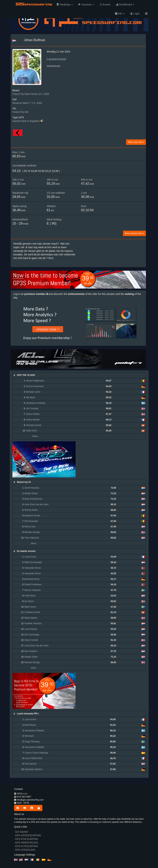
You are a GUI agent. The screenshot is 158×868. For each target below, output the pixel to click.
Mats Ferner (30, 607)
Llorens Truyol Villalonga (36, 753)
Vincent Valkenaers (35, 381)
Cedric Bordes (33, 420)
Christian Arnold (34, 425)
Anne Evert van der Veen (36, 504)
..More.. (32, 436)
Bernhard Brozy (32, 579)
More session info (134, 233)
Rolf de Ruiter (31, 510)
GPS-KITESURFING (27, 846)
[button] (65, 5)
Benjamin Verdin (32, 516)
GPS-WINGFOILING (27, 843)
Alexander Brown (33, 568)
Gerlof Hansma (32, 488)
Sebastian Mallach (33, 769)
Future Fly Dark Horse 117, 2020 (31, 94)
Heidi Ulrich (31, 431)
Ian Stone (29, 601)
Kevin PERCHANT (33, 758)
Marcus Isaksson (32, 590)
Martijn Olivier (31, 493)
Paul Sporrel (30, 764)
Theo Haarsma (31, 538)
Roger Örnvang (32, 742)
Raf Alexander (31, 521)
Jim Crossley (32, 408)
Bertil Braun (30, 725)
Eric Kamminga (32, 635)
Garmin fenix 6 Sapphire (26, 121)
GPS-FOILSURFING (27, 839)
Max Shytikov (31, 651)
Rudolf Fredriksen (33, 584)
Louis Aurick (30, 557)
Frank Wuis (30, 596)
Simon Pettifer (33, 414)
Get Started (21, 832)
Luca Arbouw (31, 629)
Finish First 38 (20, 112)
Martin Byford (31, 618)
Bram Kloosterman (33, 499)
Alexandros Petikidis (36, 403)
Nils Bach (31, 397)
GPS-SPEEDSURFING (28, 835)
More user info (136, 142)
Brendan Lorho (33, 392)
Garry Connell (31, 640)
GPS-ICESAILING (25, 850)
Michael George (32, 532)
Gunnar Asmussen (35, 386)
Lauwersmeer (57, 59)
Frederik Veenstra (33, 623)
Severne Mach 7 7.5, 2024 (27, 103)
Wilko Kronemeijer (33, 562)
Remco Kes (30, 527)
